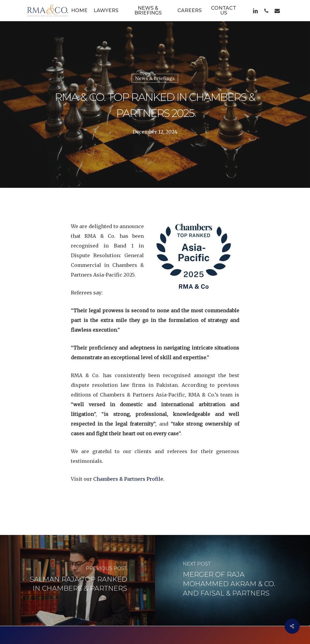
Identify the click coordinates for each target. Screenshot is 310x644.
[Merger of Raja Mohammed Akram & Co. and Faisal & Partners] (232, 576)
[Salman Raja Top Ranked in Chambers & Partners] (77, 576)
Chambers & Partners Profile (128, 474)
